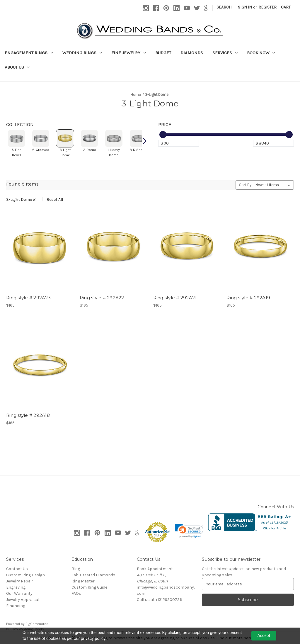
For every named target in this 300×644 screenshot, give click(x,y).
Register (267, 7)
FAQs (76, 593)
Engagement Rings (29, 53)
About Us (17, 67)
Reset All (55, 199)
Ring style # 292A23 (28, 298)
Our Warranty (19, 593)
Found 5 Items (22, 184)
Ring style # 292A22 (102, 298)
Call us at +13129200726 (159, 600)
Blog (76, 569)
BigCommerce (37, 624)
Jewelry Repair (20, 581)
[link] (189, 531)
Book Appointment (155, 569)
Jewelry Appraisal (23, 600)
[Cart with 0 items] (286, 7)
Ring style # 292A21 (175, 298)
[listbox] (274, 185)
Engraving (16, 587)
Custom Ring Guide (89, 587)
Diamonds (192, 53)
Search (224, 7)
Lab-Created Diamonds (93, 575)
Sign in (245, 7)
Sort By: (246, 185)
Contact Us (17, 569)
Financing (16, 606)
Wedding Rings (82, 53)
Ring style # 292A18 (28, 415)
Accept (264, 635)
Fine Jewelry (129, 53)
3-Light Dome (23, 199)
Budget (163, 53)
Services (225, 53)
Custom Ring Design (25, 575)
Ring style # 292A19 (248, 298)
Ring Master (83, 581)
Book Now (261, 53)
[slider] (163, 135)
